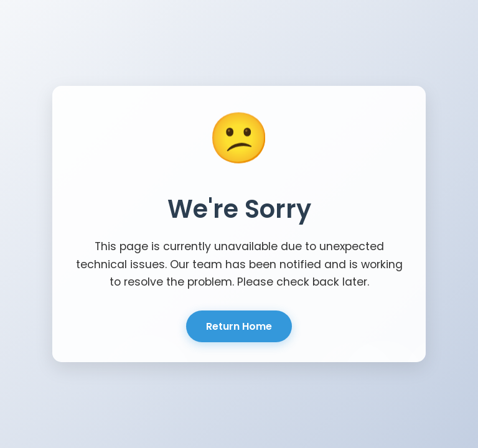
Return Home (239, 326)
